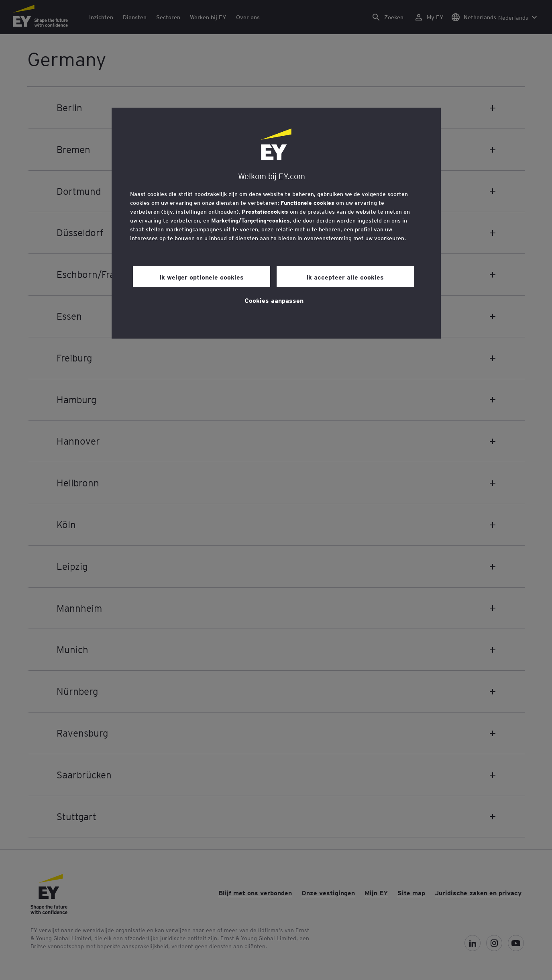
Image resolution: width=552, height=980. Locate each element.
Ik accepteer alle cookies (345, 277)
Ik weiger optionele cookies (202, 277)
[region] (276, 223)
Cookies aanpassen (274, 300)
